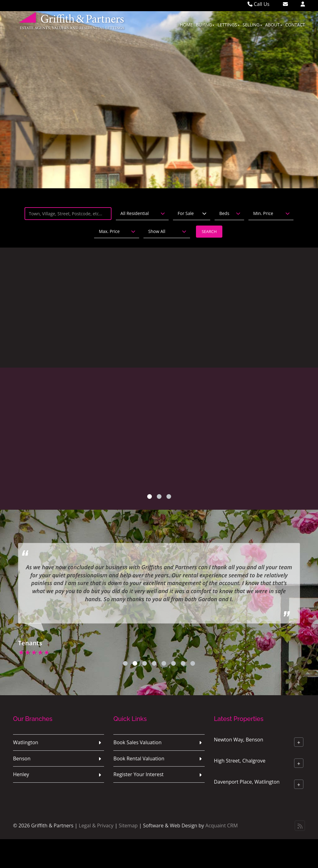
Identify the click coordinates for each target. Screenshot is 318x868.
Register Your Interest (139, 774)
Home (186, 25)
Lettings (228, 25)
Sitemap (128, 825)
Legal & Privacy (96, 825)
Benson (22, 758)
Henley (21, 774)
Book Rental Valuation (139, 758)
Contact (295, 25)
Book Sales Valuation (137, 742)
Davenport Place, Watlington (247, 781)
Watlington (26, 742)
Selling (252, 25)
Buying (205, 25)
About (274, 25)
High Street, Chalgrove (240, 760)
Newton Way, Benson (239, 739)
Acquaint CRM (221, 825)
